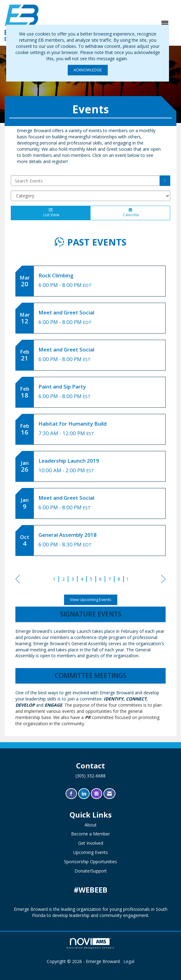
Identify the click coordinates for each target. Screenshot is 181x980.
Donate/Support (91, 871)
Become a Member (90, 834)
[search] (165, 181)
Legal (129, 961)
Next (163, 580)
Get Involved (91, 843)
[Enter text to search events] (85, 181)
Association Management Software (90, 943)
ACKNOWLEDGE (88, 70)
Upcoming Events (91, 852)
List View (50, 213)
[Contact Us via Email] (109, 794)
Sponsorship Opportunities (90, 862)
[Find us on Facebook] (71, 794)
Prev (18, 580)
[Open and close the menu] (107, 23)
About (91, 825)
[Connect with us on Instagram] (97, 794)
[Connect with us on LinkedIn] (84, 794)
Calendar (130, 213)
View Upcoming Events (91, 600)
